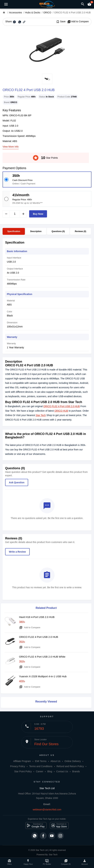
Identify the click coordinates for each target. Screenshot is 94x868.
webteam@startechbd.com (47, 810)
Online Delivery (73, 761)
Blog (50, 771)
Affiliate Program (22, 761)
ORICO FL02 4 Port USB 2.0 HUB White (42, 657)
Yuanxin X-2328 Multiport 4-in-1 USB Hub (43, 676)
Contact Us (62, 771)
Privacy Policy (18, 766)
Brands (76, 771)
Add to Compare (78, 22)
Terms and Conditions (41, 766)
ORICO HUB (61, 411)
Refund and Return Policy (70, 766)
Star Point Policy (23, 771)
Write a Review (17, 552)
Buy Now (38, 214)
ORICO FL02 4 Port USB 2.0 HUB (62, 406)
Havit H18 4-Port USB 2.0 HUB (37, 617)
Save (61, 22)
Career (40, 771)
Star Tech (41, 415)
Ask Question (17, 482)
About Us (56, 761)
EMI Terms (41, 761)
